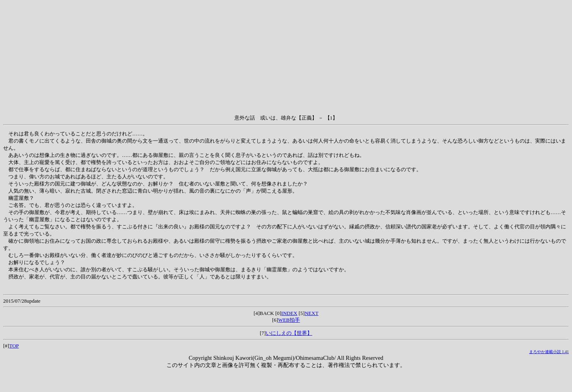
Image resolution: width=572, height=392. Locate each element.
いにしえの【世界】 (289, 333)
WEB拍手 (289, 320)
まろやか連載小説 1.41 (549, 352)
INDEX (289, 313)
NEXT (312, 313)
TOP (14, 346)
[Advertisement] (286, 59)
